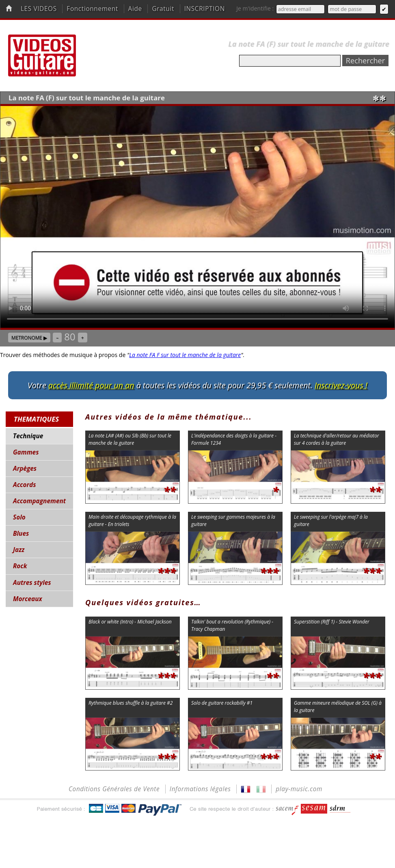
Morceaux (28, 599)
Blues (21, 534)
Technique (28, 436)
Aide (135, 9)
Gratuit (163, 9)
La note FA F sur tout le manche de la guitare (185, 355)
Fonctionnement (92, 9)
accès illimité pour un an (91, 385)
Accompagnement (39, 501)
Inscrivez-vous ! (341, 385)
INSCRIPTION (205, 9)
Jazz (19, 550)
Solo (19, 517)
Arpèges (25, 469)
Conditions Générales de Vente (114, 789)
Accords (24, 485)
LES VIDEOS (39, 9)
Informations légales (200, 789)
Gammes (26, 452)
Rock (20, 566)
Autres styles (32, 583)
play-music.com (299, 789)
